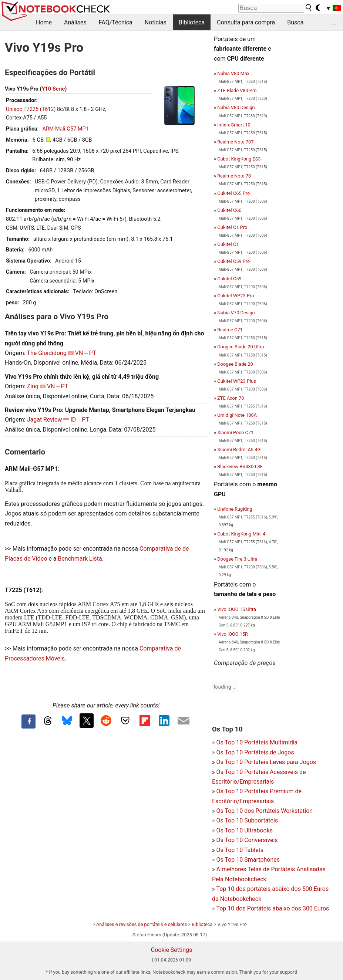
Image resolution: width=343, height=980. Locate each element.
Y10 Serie (53, 89)
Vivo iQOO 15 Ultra (237, 609)
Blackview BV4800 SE (240, 467)
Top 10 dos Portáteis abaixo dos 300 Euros (273, 908)
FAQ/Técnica (116, 22)
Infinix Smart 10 (234, 125)
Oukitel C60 (229, 210)
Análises (75, 22)
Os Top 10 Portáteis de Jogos (255, 752)
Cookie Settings (172, 950)
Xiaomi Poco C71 (235, 432)
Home (44, 22)
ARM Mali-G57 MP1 (66, 129)
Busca (295, 22)
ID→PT (80, 420)
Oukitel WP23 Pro (236, 296)
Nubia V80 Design (236, 107)
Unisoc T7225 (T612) (31, 109)
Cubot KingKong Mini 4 (241, 534)
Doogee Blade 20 (235, 364)
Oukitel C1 (228, 244)
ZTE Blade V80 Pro (237, 90)
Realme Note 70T (236, 142)
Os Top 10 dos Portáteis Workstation (264, 811)
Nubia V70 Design (236, 313)
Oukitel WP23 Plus (237, 381)
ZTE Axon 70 (231, 398)
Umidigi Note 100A (237, 415)
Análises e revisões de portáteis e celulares (142, 924)
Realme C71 (230, 330)
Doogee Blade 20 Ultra (241, 347)
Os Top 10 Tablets (240, 850)
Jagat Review (45, 420)
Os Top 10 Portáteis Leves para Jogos (266, 762)
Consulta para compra (246, 22)
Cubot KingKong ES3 (239, 159)
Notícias (156, 22)
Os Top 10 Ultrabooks (244, 830)
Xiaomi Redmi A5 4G (239, 450)
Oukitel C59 (229, 279)
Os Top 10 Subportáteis (247, 820)
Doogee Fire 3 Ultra (237, 559)
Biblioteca (192, 22)
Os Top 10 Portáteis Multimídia (257, 742)
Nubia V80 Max (233, 73)
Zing (33, 386)
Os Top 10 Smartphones (248, 860)
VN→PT (86, 353)
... (334, 22)
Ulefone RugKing (235, 509)
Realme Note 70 (234, 176)
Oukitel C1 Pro (232, 227)
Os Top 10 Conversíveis (247, 840)
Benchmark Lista (80, 559)
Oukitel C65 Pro (233, 193)
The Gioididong (47, 353)
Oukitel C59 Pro (233, 261)
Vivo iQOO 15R (233, 634)
